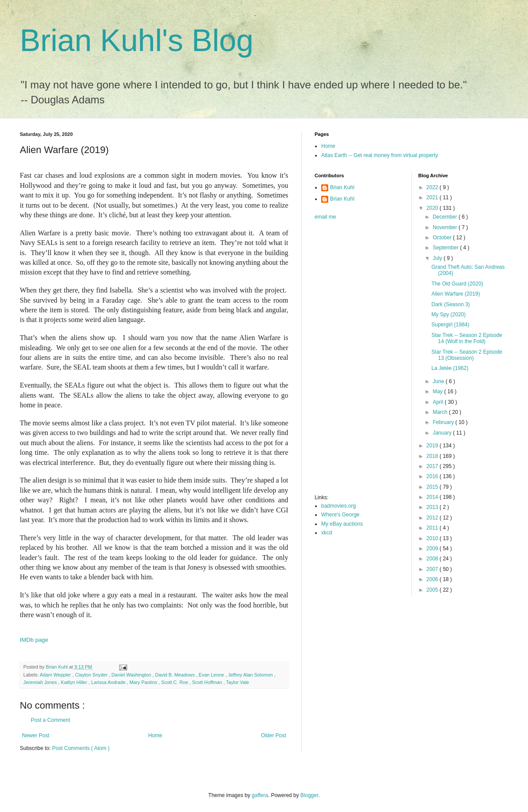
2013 (433, 507)
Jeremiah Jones (41, 682)
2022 (433, 187)
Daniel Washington (132, 675)
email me (325, 217)
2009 (433, 549)
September (446, 248)
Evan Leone (212, 675)
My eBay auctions (342, 524)
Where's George (340, 515)
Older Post (273, 735)
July (438, 258)
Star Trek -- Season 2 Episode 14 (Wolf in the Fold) (467, 338)
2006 (433, 579)
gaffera (260, 795)
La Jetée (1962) (450, 368)
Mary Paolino (144, 682)
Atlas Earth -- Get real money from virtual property (379, 155)
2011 (433, 528)
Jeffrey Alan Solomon (251, 675)
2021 (433, 198)
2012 (433, 518)
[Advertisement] (344, 360)
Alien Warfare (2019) (455, 294)
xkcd (327, 533)
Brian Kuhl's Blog (137, 40)
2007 (433, 569)
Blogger (310, 795)
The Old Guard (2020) (457, 284)
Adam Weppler (56, 675)
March (441, 412)
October (443, 238)
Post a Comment (50, 720)
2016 (433, 476)
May (438, 391)
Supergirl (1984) (450, 325)
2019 (433, 446)
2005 (433, 590)
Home (155, 735)
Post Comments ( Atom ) (81, 748)
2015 (433, 487)
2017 (433, 466)
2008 (433, 559)
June (439, 381)
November (445, 227)
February (444, 422)
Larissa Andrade (109, 682)
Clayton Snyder (92, 675)
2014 (433, 497)
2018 (433, 456)
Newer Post (36, 735)
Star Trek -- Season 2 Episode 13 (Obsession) (467, 355)
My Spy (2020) (448, 315)
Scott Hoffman (207, 682)
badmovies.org (339, 506)
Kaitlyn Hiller (75, 682)
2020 (433, 208)
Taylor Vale (238, 682)
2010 (433, 538)
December (445, 217)
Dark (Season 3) (450, 304)
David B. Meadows (176, 675)
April (438, 402)
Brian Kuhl (342, 187)
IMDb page (34, 640)
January (443, 433)
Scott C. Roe (175, 682)
